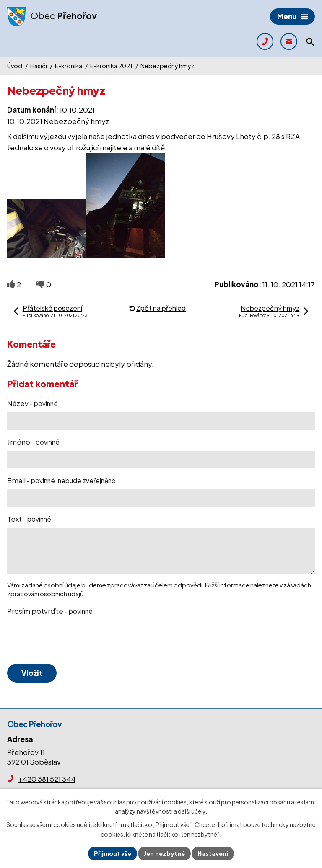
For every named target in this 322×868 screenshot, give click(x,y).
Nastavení (213, 853)
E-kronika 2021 (111, 66)
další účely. (192, 811)
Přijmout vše (113, 853)
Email (61, 480)
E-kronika (69, 66)
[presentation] (69, 640)
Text (29, 519)
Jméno (33, 442)
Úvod (15, 66)
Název (32, 403)
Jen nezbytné (164, 853)
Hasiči (39, 66)
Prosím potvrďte (50, 611)
